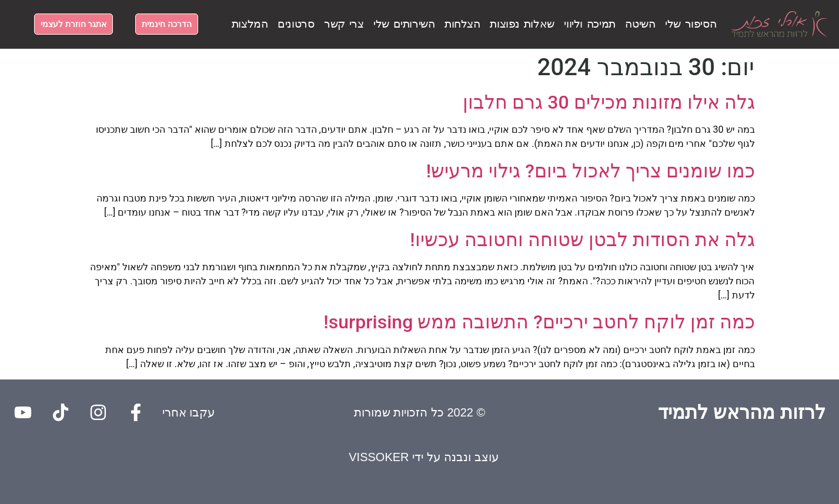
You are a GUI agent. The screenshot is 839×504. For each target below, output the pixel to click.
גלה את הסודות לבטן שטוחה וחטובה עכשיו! (582, 240)
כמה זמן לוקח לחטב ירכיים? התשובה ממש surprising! (539, 322)
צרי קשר (344, 24)
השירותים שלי (404, 24)
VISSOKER (379, 457)
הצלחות (462, 24)
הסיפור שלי (691, 24)
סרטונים (296, 24)
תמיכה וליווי (589, 24)
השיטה (640, 24)
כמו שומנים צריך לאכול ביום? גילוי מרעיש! (591, 171)
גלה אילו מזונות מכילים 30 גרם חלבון (609, 102)
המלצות (250, 24)
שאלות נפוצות (522, 24)
